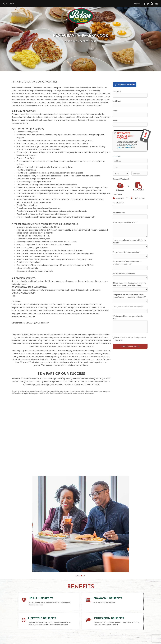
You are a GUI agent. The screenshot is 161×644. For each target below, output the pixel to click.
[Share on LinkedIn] (148, 4)
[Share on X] (152, 4)
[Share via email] (157, 4)
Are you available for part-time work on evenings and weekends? (127, 263)
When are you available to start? (125, 222)
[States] (121, 173)
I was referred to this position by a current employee (129, 339)
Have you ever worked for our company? (128, 307)
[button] (77, 576)
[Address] (130, 161)
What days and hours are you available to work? (128, 317)
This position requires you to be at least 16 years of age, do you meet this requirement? (129, 296)
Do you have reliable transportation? (126, 252)
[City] (130, 167)
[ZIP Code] (139, 173)
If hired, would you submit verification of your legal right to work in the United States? (129, 284)
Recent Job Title (119, 203)
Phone (116, 120)
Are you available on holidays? (124, 274)
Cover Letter (117, 195)
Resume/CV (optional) (121, 179)
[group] (81, 524)
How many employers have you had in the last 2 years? (130, 241)
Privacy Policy (129, 147)
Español (137, 4)
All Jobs (9, 4)
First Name (117, 91)
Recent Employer (119, 213)
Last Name (117, 101)
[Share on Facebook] (145, 4)
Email (115, 111)
